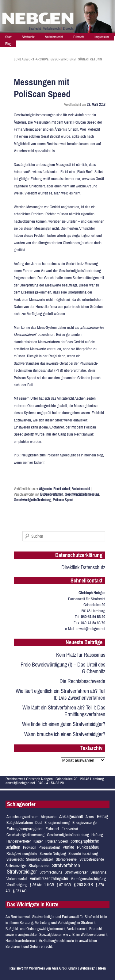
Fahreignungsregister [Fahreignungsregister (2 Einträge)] (25, 829)
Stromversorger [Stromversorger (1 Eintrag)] (76, 872)
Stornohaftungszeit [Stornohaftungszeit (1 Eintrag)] (40, 859)
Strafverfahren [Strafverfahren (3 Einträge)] (66, 865)
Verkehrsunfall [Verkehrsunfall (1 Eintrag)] (17, 879)
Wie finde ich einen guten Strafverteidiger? (64, 724)
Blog (8, 44)
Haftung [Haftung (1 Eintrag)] (97, 835)
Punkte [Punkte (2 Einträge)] (68, 847)
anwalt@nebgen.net (90, 629)
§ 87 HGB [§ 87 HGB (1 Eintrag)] (64, 885)
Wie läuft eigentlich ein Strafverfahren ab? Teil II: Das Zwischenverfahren (60, 694)
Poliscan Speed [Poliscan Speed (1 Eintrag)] (57, 841)
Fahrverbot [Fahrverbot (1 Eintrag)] (70, 829)
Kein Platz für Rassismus (81, 655)
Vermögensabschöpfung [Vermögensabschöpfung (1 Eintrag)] (88, 879)
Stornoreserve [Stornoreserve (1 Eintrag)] (66, 859)
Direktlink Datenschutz (83, 567)
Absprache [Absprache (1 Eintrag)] (49, 817)
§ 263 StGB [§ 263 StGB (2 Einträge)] (83, 884)
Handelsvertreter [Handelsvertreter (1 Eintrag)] (19, 841)
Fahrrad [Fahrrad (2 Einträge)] (52, 829)
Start (8, 37)
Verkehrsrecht (54, 37)
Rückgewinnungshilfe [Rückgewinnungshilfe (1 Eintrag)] (22, 853)
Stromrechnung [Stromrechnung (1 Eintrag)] (51, 872)
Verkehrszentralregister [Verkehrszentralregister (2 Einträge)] (49, 878)
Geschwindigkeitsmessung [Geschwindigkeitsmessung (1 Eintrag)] (25, 835)
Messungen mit (42, 88)
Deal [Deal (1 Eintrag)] (39, 822)
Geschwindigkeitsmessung (82, 494)
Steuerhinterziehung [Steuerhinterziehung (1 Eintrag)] (83, 853)
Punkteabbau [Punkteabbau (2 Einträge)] (88, 847)
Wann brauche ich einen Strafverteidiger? (65, 734)
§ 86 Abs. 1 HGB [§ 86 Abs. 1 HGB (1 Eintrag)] (42, 885)
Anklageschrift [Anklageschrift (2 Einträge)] (71, 816)
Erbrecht (79, 37)
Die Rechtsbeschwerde (82, 681)
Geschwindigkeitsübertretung (32, 500)
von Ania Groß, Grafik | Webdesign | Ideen (76, 968)
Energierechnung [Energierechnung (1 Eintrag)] (57, 822)
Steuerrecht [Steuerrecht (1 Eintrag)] (15, 859)
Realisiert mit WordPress (27, 968)
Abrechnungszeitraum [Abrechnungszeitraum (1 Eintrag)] (22, 817)
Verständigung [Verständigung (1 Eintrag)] (17, 885)
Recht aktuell (62, 489)
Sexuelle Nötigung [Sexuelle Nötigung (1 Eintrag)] (53, 853)
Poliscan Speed (63, 500)
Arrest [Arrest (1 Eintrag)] (90, 817)
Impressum (102, 37)
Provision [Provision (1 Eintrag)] (30, 847)
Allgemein (45, 489)
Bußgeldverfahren (52, 494)
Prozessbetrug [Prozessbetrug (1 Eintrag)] (49, 847)
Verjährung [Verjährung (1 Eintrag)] (98, 872)
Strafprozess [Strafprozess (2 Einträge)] (39, 865)
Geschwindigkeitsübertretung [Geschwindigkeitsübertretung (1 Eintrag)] (68, 835)
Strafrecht (28, 37)
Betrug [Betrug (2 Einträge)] (102, 816)
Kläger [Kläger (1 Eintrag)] (38, 841)
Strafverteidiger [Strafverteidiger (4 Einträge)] (22, 872)
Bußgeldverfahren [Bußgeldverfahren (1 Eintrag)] (20, 822)
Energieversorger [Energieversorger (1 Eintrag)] (85, 822)
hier (31, 462)
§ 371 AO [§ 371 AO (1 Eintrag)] (20, 891)
